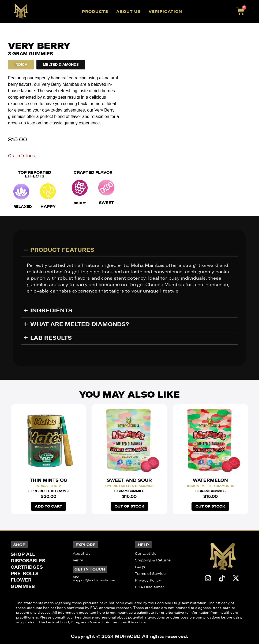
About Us (128, 12)
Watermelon (210, 480)
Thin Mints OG (49, 480)
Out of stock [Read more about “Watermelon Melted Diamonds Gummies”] (210, 506)
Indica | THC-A (48, 486)
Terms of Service (150, 574)
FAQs (140, 567)
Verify (78, 560)
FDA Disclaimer (149, 587)
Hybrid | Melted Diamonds (129, 486)
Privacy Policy (148, 581)
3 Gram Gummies (129, 491)
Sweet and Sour (129, 480)
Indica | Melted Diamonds (211, 486)
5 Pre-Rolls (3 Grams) (48, 491)
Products (95, 12)
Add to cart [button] (49, 506)
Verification (165, 12)
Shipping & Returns (153, 560)
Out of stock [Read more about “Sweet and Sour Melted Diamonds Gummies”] (129, 506)
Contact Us (146, 554)
